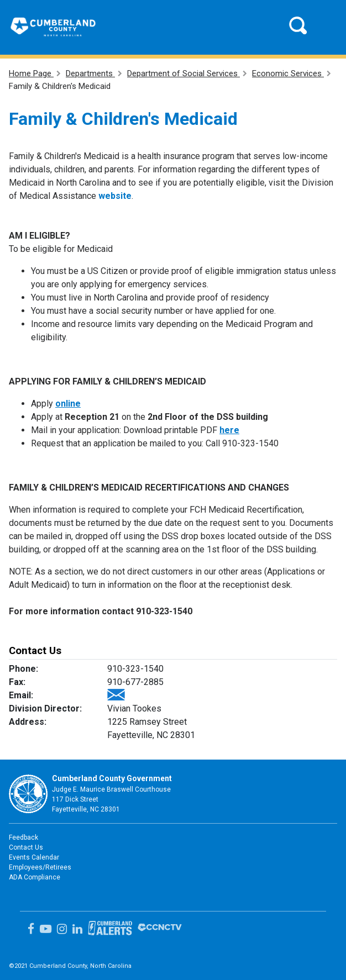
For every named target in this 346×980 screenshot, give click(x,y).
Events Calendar (34, 857)
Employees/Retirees (40, 867)
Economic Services (288, 73)
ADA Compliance (35, 877)
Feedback (23, 837)
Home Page (31, 73)
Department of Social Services (184, 73)
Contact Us (26, 847)
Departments (90, 73)
